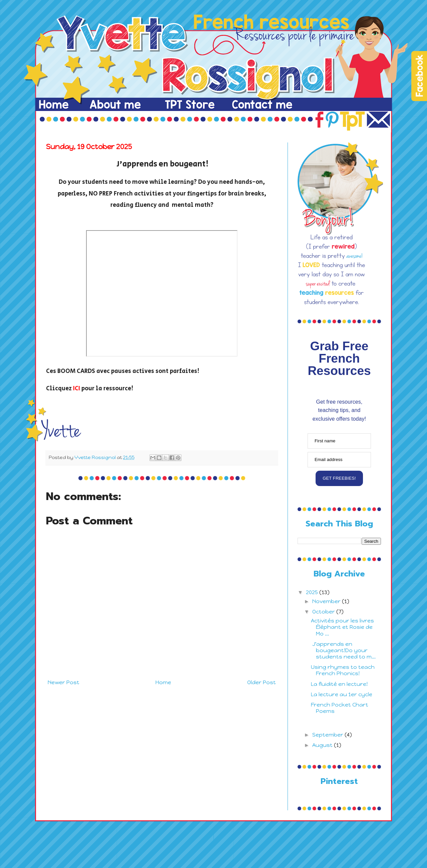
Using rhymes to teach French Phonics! (343, 670)
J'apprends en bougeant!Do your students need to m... (343, 650)
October (324, 612)
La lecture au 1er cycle (342, 694)
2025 (313, 592)
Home (163, 682)
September (328, 735)
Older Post (262, 682)
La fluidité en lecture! (339, 684)
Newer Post (64, 682)
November (327, 601)
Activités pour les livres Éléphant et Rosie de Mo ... (342, 627)
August (323, 745)
